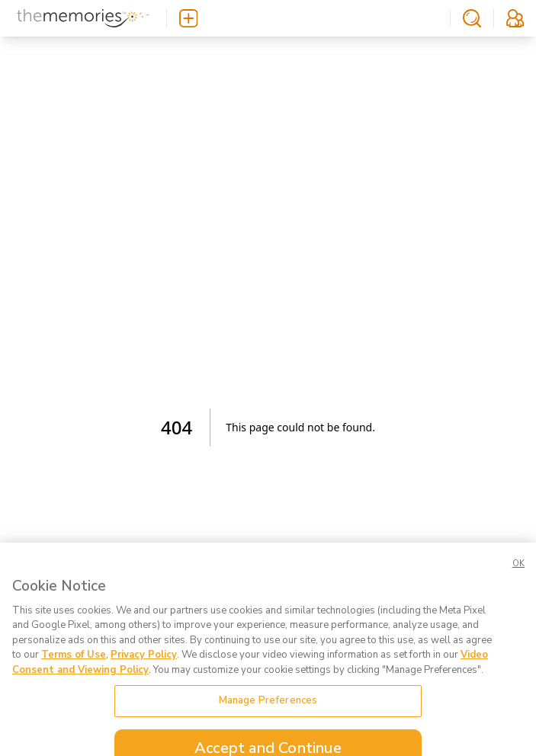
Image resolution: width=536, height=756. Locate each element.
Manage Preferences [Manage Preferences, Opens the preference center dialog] (268, 708)
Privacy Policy (144, 662)
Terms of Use (74, 662)
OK (518, 570)
